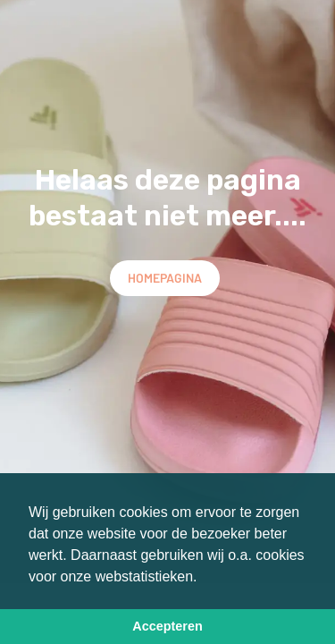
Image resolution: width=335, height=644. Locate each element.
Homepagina (165, 278)
